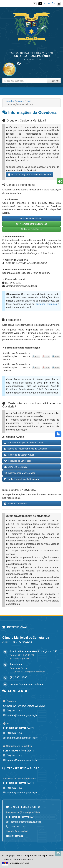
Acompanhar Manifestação (32, 224)
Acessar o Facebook (16, 504)
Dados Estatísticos (32, 229)
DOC (36, 356)
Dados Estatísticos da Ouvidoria (22, 479)
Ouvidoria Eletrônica (32, 219)
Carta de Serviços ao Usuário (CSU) (24, 443)
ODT (56, 356)
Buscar (54, 81)
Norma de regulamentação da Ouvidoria (30, 175)
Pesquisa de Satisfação (18, 461)
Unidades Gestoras (14, 101)
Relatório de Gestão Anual (19, 455)
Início (30, 101)
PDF (46, 356)
